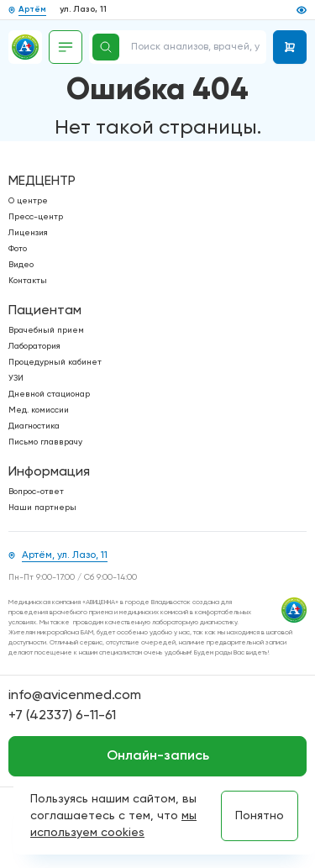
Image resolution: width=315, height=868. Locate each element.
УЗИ (16, 378)
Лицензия (28, 233)
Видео (21, 265)
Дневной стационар (49, 394)
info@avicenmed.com (75, 696)
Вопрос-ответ (36, 492)
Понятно (260, 816)
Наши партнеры (42, 508)
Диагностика (34, 426)
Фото (18, 249)
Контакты (28, 281)
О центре (28, 201)
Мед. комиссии (39, 410)
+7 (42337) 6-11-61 (62, 716)
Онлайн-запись (158, 756)
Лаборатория (34, 346)
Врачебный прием (46, 330)
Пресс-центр (36, 217)
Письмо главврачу (45, 442)
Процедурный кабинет (55, 362)
